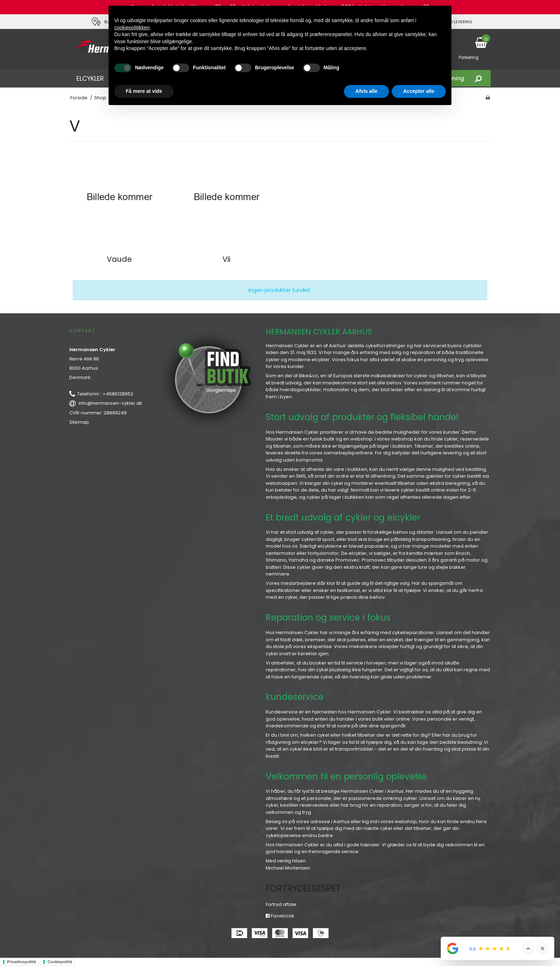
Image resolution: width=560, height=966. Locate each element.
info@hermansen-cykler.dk (110, 403)
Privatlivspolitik (22, 962)
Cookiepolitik (60, 962)
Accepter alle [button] (419, 91)
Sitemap (79, 422)
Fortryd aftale (281, 904)
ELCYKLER (90, 78)
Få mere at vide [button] (144, 91)
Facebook (280, 916)
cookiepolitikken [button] (132, 28)
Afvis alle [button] (366, 91)
